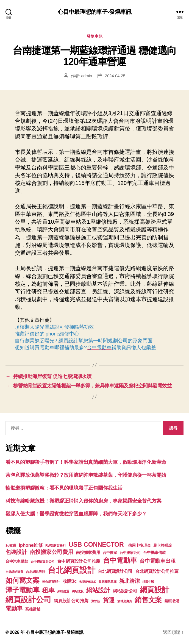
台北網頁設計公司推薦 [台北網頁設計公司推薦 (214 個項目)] (157, 571)
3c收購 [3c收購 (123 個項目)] (11, 546)
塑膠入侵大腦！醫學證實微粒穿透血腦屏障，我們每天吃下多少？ (76, 514)
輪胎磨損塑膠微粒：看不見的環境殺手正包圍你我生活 (64, 488)
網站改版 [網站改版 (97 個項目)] (78, 591)
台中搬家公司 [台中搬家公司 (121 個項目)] (130, 553)
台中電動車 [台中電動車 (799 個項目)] (120, 560)
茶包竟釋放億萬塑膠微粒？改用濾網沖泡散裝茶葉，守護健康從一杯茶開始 (86, 475)
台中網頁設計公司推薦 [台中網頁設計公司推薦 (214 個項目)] (79, 561)
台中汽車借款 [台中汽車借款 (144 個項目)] (17, 561)
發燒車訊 (94, 36)
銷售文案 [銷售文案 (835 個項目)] (148, 600)
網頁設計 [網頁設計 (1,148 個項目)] (155, 590)
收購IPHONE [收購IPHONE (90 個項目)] (88, 582)
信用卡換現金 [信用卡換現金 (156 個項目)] (139, 545)
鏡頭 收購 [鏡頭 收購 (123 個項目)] (172, 601)
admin (87, 76)
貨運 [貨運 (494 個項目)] (109, 600)
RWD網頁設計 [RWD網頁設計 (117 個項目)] (56, 546)
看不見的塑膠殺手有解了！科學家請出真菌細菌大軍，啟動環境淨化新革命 (86, 462)
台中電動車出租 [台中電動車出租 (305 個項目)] (158, 561)
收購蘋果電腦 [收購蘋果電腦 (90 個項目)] (107, 582)
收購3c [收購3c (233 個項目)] (70, 581)
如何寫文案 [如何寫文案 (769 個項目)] (23, 580)
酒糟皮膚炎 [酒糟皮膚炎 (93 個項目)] (125, 601)
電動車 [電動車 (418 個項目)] (14, 608)
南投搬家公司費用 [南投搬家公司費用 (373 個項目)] (52, 552)
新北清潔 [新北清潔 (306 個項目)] (130, 581)
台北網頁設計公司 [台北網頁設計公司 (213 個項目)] (115, 571)
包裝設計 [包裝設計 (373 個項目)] (16, 552)
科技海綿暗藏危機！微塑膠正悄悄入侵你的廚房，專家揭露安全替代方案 (83, 501)
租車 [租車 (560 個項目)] (48, 590)
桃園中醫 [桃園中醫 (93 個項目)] (148, 582)
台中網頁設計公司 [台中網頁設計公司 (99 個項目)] (43, 562)
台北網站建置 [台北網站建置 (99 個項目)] (14, 572)
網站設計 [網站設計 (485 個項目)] (98, 590)
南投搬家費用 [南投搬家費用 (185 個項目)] (88, 552)
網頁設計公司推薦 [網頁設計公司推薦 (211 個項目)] (71, 601)
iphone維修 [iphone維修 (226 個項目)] (31, 545)
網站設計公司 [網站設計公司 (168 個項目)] (125, 591)
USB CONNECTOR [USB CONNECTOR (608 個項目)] (97, 545)
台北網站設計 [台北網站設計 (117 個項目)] (35, 572)
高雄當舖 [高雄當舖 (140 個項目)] (33, 609)
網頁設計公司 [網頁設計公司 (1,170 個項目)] (28, 600)
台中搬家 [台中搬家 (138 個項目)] (110, 553)
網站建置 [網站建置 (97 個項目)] (63, 591)
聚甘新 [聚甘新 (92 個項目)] (96, 601)
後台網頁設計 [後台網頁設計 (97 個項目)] (51, 582)
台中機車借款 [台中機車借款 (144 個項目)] (154, 553)
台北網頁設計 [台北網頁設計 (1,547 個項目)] (71, 570)
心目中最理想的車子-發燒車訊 (94, 12)
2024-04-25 (115, 76)
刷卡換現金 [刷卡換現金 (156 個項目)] (163, 545)
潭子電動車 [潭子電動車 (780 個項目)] (23, 590)
